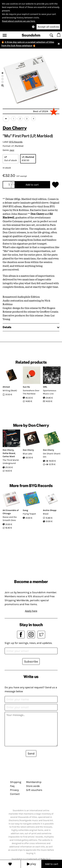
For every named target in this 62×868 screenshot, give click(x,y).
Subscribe (31, 661)
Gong (25, 510)
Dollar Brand (9, 453)
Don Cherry (15, 128)
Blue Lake (28, 454)
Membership (34, 782)
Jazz (12, 150)
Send (31, 754)
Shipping (16, 782)
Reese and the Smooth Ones (10, 519)
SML (45, 387)
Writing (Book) (10, 390)
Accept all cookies (48, 27)
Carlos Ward (9, 456)
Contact (15, 794)
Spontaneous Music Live (50, 392)
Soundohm (31, 35)
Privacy (14, 790)
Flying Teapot (29, 514)
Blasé (46, 514)
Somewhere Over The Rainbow (31, 392)
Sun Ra (26, 387)
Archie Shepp (50, 510)
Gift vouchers (34, 790)
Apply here (31, 611)
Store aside (33, 786)
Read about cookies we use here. (19, 21)
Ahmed (6, 387)
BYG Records (16, 142)
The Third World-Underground (11, 462)
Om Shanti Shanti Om (52, 455)
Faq (12, 786)
